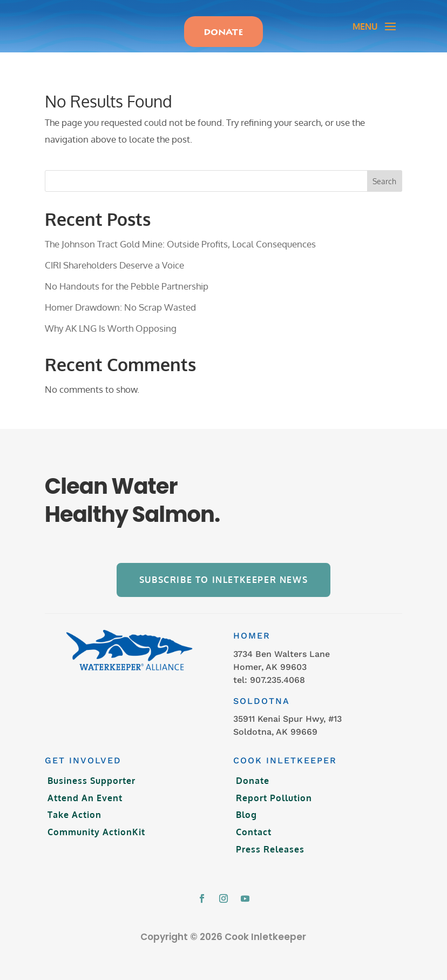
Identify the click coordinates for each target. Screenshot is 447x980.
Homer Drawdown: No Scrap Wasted (120, 298)
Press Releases (270, 840)
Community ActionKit (96, 823)
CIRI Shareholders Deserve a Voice (114, 256)
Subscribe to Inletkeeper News (223, 570)
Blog (246, 806)
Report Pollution (274, 789)
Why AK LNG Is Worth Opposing (111, 319)
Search (384, 172)
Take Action (74, 806)
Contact (254, 823)
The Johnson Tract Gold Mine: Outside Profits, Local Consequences (180, 235)
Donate (253, 771)
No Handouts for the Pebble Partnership (127, 277)
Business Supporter (92, 771)
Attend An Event (85, 789)
